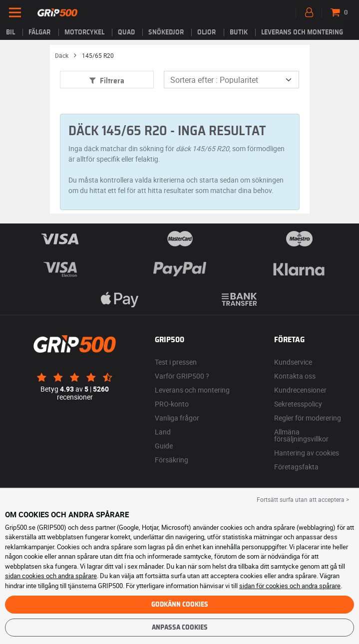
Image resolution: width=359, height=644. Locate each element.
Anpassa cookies (180, 628)
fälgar (39, 32)
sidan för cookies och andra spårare (290, 586)
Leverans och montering (302, 32)
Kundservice (293, 362)
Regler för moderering (308, 418)
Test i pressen (176, 362)
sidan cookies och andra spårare (51, 576)
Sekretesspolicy (298, 404)
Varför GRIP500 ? (182, 376)
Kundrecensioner (300, 390)
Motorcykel (84, 32)
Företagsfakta (296, 467)
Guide (164, 446)
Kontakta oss (295, 376)
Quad (126, 32)
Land (163, 432)
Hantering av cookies (307, 453)
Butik (239, 32)
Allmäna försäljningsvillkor (301, 435)
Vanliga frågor (177, 418)
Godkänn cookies (180, 605)
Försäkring (172, 460)
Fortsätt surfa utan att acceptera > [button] (303, 499)
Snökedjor (166, 32)
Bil (10, 32)
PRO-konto (172, 404)
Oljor (206, 32)
